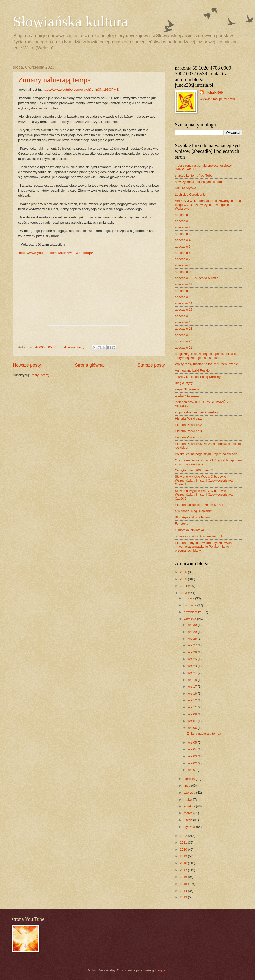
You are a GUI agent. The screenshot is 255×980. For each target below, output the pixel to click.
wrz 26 (193, 652)
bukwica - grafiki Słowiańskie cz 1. (199, 536)
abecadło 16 (184, 316)
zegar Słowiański (187, 389)
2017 (184, 870)
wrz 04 (193, 749)
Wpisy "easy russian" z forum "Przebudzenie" (207, 364)
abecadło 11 (184, 284)
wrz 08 (193, 714)
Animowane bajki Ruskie (192, 370)
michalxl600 (214, 93)
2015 (184, 884)
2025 (184, 579)
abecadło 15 (184, 310)
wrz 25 (193, 659)
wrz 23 (193, 666)
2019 (184, 856)
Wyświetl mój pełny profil (217, 99)
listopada (190, 605)
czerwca (190, 792)
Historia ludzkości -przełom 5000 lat (200, 505)
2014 (184, 891)
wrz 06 (193, 728)
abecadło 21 (184, 348)
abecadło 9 (183, 272)
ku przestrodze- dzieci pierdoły (196, 412)
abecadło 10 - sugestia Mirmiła (197, 278)
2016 (184, 877)
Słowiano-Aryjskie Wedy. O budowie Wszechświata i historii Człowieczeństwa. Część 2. (204, 495)
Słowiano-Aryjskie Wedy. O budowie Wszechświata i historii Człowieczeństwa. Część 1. (204, 480)
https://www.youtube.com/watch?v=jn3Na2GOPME (81, 90)
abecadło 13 (184, 297)
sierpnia (190, 779)
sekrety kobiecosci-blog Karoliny (198, 377)
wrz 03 (193, 756)
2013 (184, 897)
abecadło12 (183, 291)
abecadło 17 (184, 322)
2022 (184, 836)
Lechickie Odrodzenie (190, 194)
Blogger (161, 970)
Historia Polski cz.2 (188, 425)
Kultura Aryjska (186, 188)
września (190, 619)
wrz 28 (193, 639)
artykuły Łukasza (187, 396)
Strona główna (89, 365)
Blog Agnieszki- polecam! (193, 517)
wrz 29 (193, 632)
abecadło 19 (184, 335)
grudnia (189, 598)
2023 (184, 593)
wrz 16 (193, 694)
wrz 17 (193, 687)
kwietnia (190, 806)
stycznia (190, 827)
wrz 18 (193, 680)
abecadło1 (182, 221)
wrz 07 (193, 721)
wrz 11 (193, 707)
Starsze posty (151, 365)
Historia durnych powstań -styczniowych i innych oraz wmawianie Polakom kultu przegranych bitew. (204, 547)
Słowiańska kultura (70, 21)
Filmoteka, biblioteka (189, 530)
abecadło (181, 215)
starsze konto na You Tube (194, 176)
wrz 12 (193, 700)
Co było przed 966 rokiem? (194, 470)
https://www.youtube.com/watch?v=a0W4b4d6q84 (56, 253)
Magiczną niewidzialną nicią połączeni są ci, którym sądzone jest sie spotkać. (206, 356)
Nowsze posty (27, 365)
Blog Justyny (184, 383)
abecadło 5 (183, 246)
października (193, 612)
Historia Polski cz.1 (188, 418)
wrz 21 (193, 673)
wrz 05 (193, 743)
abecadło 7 (183, 259)
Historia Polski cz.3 (188, 431)
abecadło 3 (183, 234)
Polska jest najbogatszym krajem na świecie (206, 454)
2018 (184, 863)
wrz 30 (193, 625)
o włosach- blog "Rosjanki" (194, 511)
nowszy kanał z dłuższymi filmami (199, 182)
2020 (184, 849)
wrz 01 (193, 770)
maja (187, 799)
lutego (188, 820)
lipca (187, 786)
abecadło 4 (183, 240)
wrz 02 (193, 763)
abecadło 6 (183, 253)
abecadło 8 (183, 265)
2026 (184, 572)
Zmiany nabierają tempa (55, 80)
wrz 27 (193, 645)
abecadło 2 (183, 227)
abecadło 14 (184, 303)
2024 (184, 586)
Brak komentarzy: (73, 347)
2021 (184, 842)
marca (188, 813)
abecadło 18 (184, 328)
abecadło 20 (184, 341)
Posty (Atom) (40, 375)
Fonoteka (182, 524)
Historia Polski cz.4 (188, 437)
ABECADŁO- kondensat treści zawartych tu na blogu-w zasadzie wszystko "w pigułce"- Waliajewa (208, 205)
